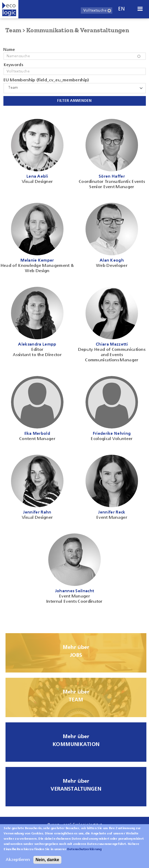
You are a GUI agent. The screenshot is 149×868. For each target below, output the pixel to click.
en (121, 9)
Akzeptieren (18, 864)
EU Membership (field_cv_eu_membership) (46, 80)
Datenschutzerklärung (84, 853)
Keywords (13, 65)
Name (9, 50)
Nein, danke (47, 863)
